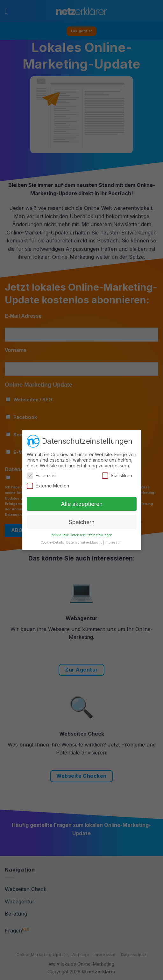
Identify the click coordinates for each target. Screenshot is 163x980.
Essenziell (42, 475)
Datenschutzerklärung (84, 542)
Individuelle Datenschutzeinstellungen (81, 535)
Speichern (82, 522)
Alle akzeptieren (82, 504)
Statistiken (117, 475)
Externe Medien (48, 486)
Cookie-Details (52, 542)
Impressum (114, 542)
